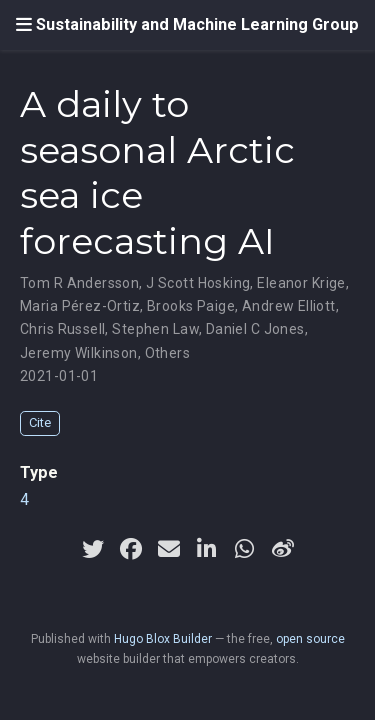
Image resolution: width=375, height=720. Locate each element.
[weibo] (283, 549)
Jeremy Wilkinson (79, 353)
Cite (40, 422)
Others (168, 353)
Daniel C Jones (255, 329)
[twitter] (93, 549)
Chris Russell (62, 329)
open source (310, 639)
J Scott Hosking (198, 283)
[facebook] (131, 549)
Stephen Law (155, 329)
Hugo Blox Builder (163, 639)
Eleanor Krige (301, 283)
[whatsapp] (245, 549)
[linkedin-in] (207, 549)
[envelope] (169, 549)
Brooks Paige (191, 306)
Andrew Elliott (289, 306)
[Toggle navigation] (24, 25)
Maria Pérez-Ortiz (80, 306)
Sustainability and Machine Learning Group (197, 24)
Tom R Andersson (79, 283)
